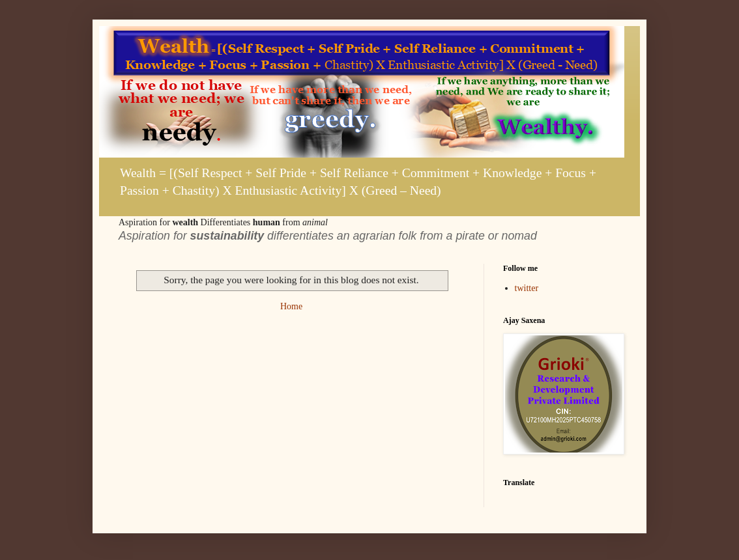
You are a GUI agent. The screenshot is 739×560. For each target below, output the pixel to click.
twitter (527, 288)
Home (291, 306)
